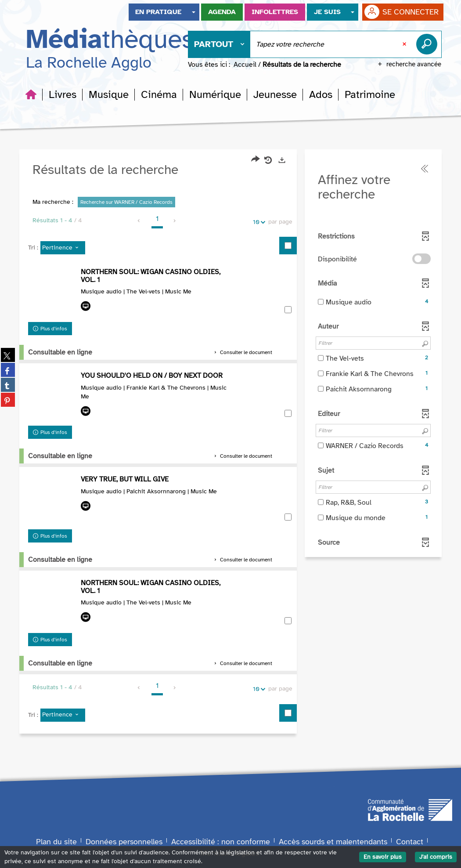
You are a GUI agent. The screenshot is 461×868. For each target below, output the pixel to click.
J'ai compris (436, 857)
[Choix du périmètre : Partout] (220, 44)
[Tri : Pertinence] (63, 248)
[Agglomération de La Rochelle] (410, 810)
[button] (63, 94)
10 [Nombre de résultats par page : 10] (258, 222)
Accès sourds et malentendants (333, 842)
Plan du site (56, 842)
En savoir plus (383, 857)
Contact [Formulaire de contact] (410, 842)
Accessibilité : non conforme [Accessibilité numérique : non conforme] (221, 842)
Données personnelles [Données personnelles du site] (124, 842)
